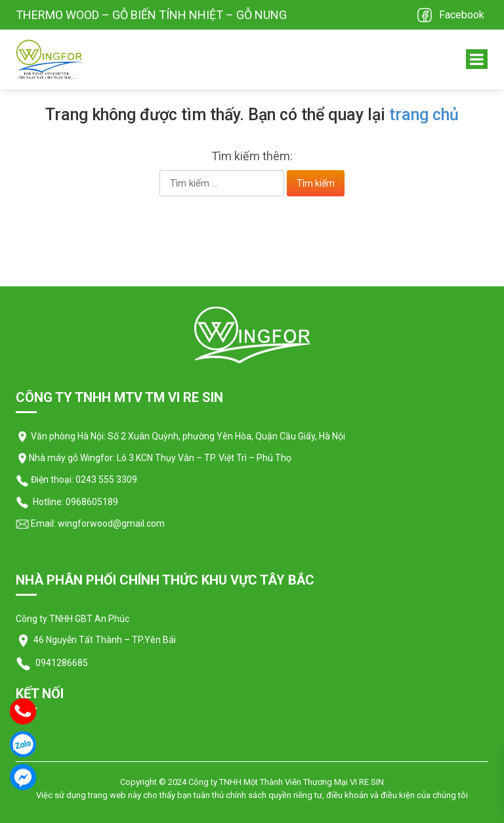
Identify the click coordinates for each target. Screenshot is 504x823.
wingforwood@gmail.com (110, 523)
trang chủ (424, 115)
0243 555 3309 (106, 479)
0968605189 (92, 502)
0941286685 (61, 663)
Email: (36, 523)
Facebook (462, 15)
